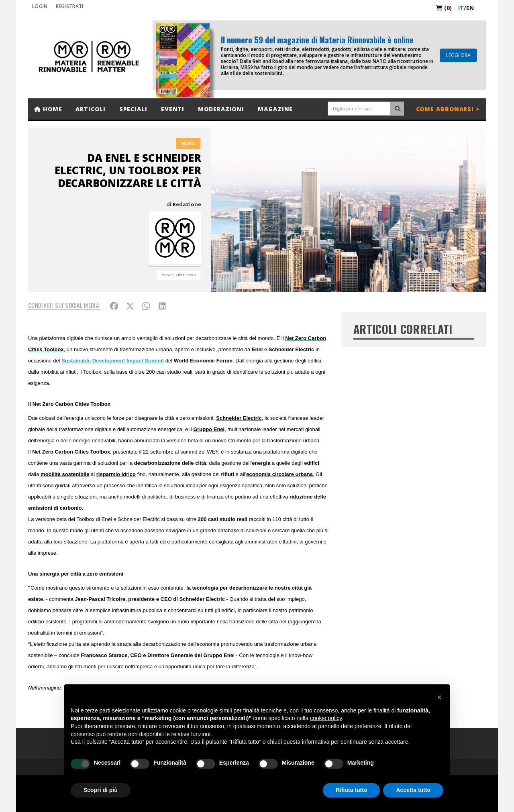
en (470, 8)
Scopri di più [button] (101, 790)
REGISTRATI (70, 6)
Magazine (275, 109)
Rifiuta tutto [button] (352, 790)
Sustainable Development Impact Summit (113, 361)
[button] (439, 697)
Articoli (90, 109)
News (188, 143)
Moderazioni (221, 109)
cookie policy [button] (326, 718)
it (461, 8)
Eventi (173, 109)
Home (48, 109)
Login (40, 6)
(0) (444, 8)
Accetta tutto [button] (413, 790)
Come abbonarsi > (448, 109)
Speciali (133, 109)
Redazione (187, 204)
